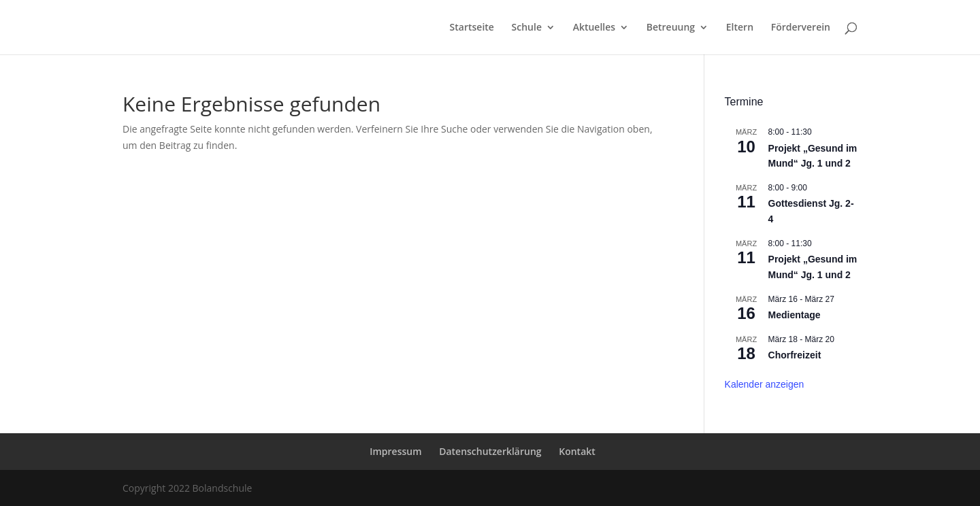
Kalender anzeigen (765, 384)
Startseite (472, 28)
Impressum (395, 451)
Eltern (740, 28)
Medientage (795, 315)
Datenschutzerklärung (490, 451)
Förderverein (801, 28)
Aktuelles (594, 28)
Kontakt (577, 451)
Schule (527, 28)
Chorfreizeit (795, 355)
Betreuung (671, 28)
